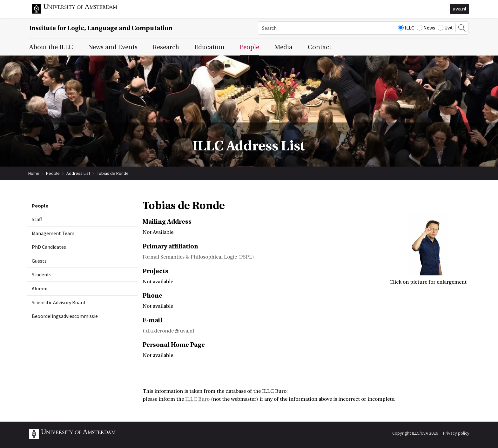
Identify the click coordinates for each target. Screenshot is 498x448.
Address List (78, 173)
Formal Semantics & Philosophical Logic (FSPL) (198, 257)
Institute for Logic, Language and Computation (101, 28)
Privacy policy (456, 433)
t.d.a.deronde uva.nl (168, 331)
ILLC (406, 28)
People (53, 173)
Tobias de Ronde (113, 173)
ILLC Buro (197, 399)
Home (34, 173)
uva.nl (459, 9)
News (426, 28)
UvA (445, 28)
